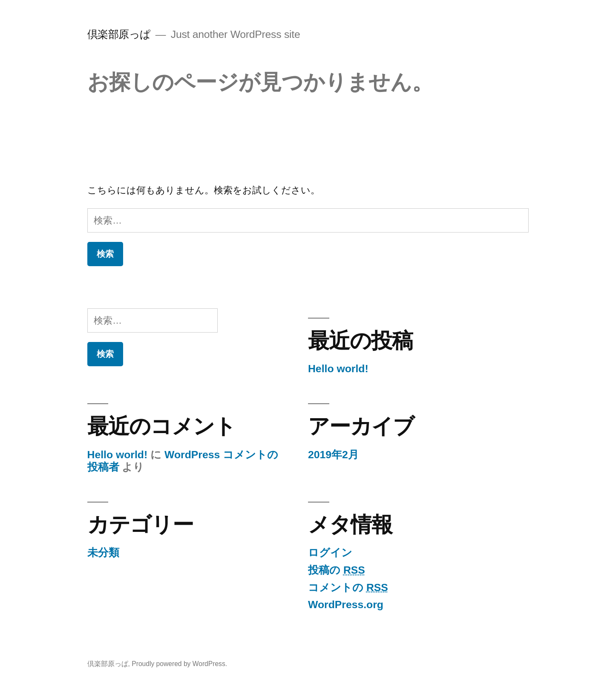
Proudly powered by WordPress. (179, 664)
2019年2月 (333, 455)
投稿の (337, 570)
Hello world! (338, 369)
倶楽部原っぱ (119, 34)
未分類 (103, 553)
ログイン (330, 553)
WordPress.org (346, 605)
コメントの (348, 587)
